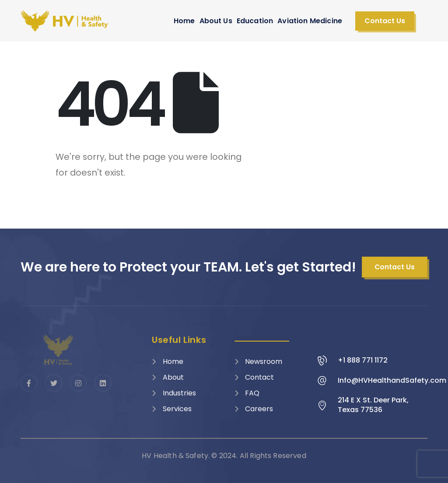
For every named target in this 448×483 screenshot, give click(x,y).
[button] (385, 21)
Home (184, 21)
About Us (216, 21)
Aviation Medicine (310, 21)
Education (255, 21)
